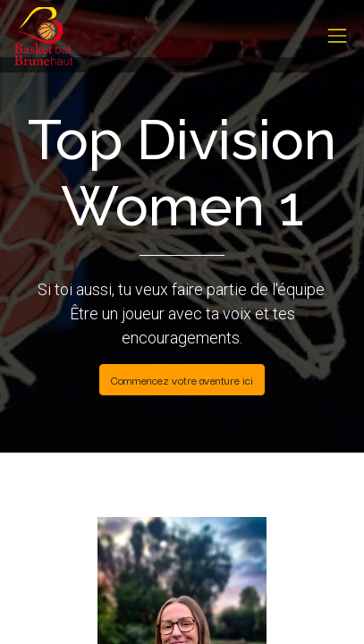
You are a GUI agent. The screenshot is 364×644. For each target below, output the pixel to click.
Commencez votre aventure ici (182, 380)
